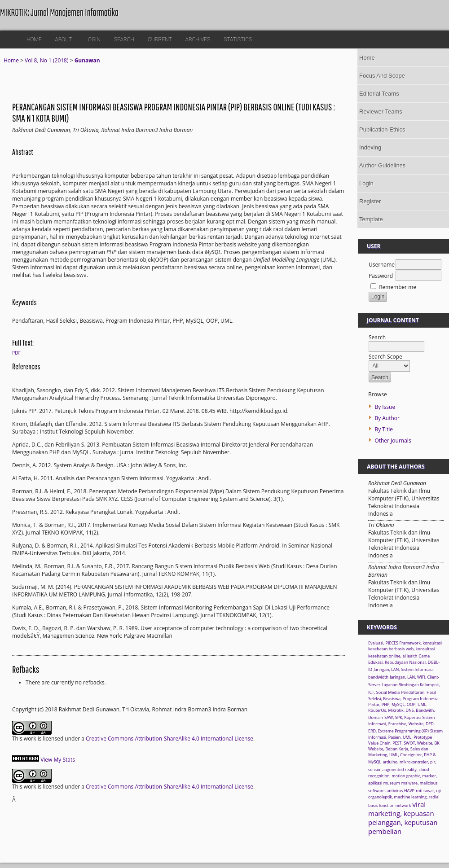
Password (381, 276)
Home (34, 39)
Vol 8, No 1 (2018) (46, 60)
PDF (16, 353)
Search (124, 39)
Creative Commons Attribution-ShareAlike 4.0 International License (169, 739)
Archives (198, 39)
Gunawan (87, 60)
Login (93, 39)
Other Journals (393, 441)
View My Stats (58, 760)
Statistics (238, 39)
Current (160, 39)
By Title (384, 429)
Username (382, 265)
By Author (387, 418)
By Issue (385, 407)
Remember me (398, 287)
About (64, 39)
